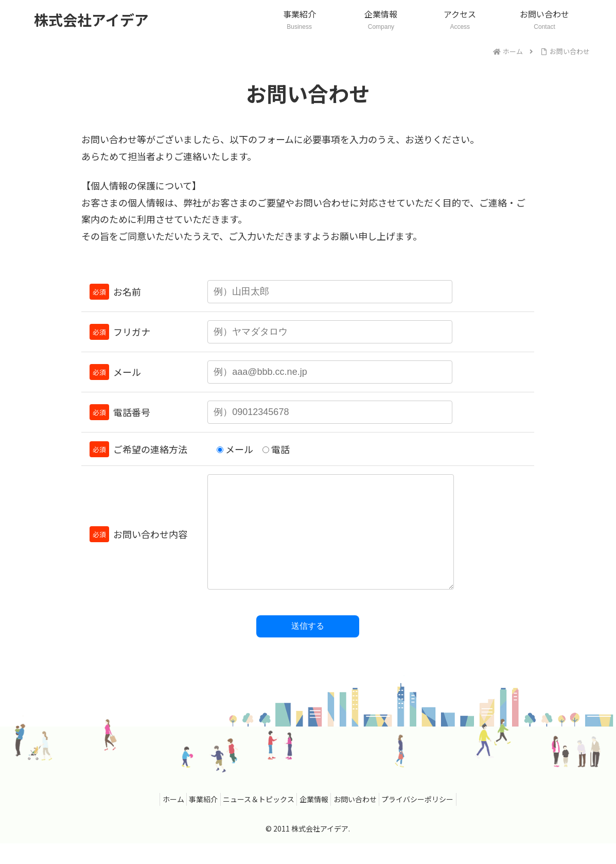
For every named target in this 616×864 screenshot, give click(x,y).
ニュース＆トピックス (256, 820)
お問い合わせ (363, 820)
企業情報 (316, 820)
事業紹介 (195, 820)
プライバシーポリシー (432, 820)
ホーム (159, 820)
